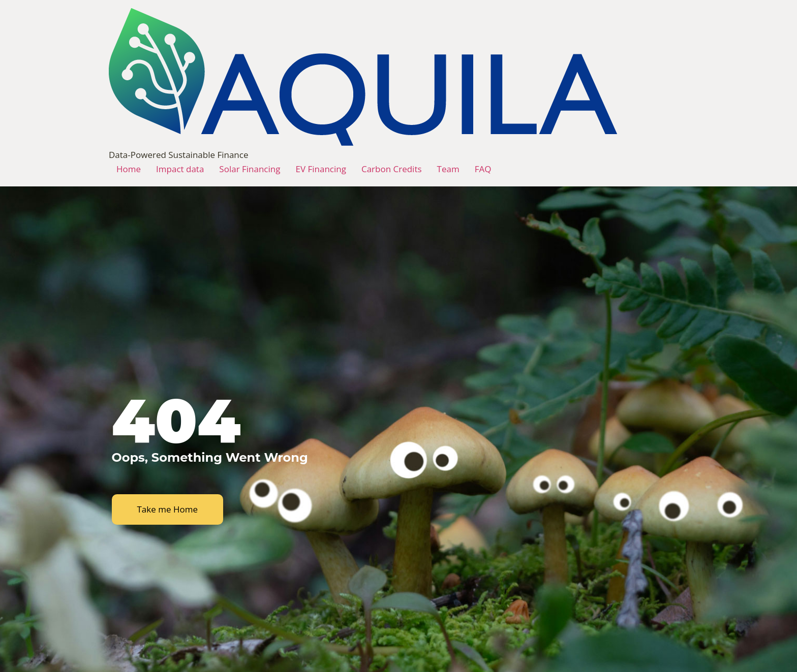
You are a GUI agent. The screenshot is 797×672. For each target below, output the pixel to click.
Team (448, 169)
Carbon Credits (392, 169)
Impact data (180, 169)
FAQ (483, 169)
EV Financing (320, 169)
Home (129, 169)
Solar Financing (250, 169)
